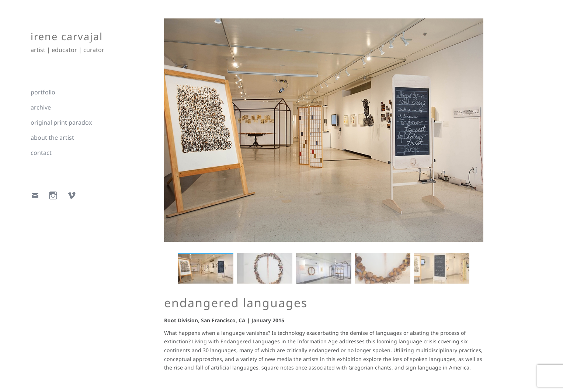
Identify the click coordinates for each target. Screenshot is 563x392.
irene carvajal (67, 36)
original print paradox (61, 122)
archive (41, 107)
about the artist (52, 138)
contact (41, 153)
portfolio (43, 92)
